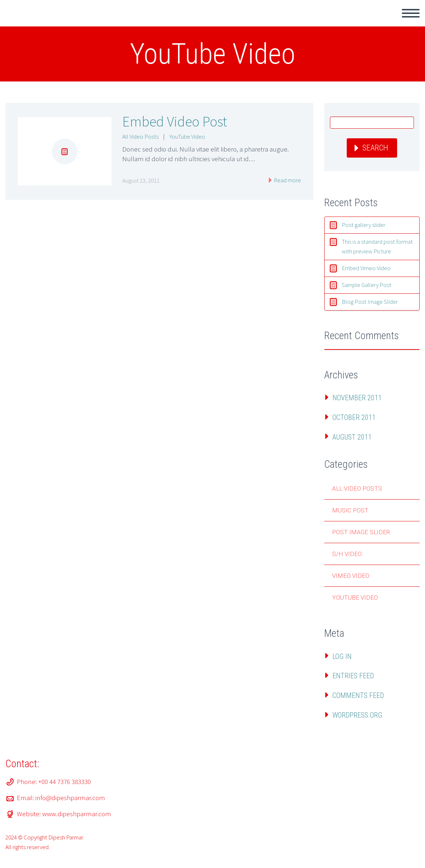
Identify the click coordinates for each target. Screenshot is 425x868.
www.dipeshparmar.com (77, 814)
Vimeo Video (351, 576)
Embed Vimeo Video (366, 268)
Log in (342, 656)
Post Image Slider (361, 532)
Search (375, 148)
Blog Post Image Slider (370, 302)
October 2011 (354, 417)
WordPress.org (357, 715)
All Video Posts (140, 137)
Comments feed (358, 695)
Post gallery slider (364, 225)
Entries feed (353, 676)
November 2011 (357, 398)
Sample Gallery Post (367, 285)
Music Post (350, 510)
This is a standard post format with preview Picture (377, 246)
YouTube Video (187, 137)
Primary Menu (411, 13)
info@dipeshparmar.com (70, 798)
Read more (287, 180)
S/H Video (347, 554)
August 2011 (352, 437)
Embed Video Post (175, 121)
